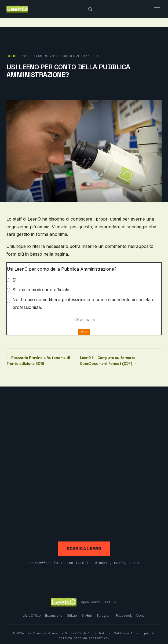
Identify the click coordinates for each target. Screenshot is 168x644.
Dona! (141, 615)
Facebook (124, 615)
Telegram (104, 615)
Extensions (54, 615)
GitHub (87, 615)
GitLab (72, 615)
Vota (84, 332)
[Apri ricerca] (90, 9)
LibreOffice (32, 615)
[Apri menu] (157, 9)
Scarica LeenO (84, 549)
